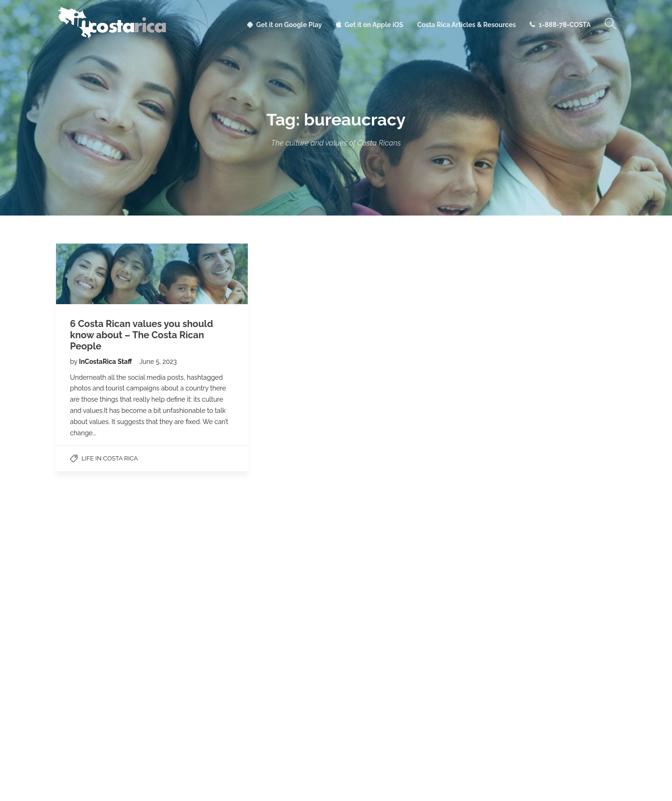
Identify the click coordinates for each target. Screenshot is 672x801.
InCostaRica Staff (106, 362)
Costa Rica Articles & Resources (466, 25)
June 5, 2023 (158, 362)
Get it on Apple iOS (374, 25)
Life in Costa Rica (110, 458)
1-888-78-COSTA (565, 25)
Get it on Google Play (289, 25)
